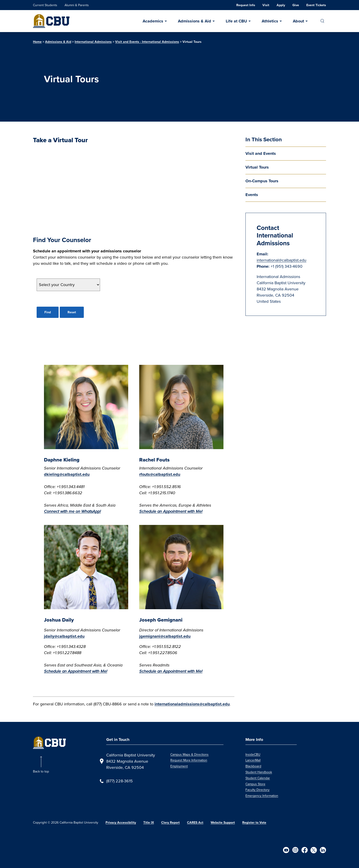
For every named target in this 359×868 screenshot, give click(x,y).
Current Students (45, 5)
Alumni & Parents (77, 5)
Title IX (149, 823)
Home (37, 42)
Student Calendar (258, 778)
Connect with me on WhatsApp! (72, 511)
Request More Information (189, 760)
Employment (179, 766)
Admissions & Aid (194, 21)
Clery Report (170, 823)
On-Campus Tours (262, 181)
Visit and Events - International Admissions (147, 42)
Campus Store (255, 784)
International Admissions (93, 42)
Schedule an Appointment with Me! (76, 671)
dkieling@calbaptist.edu (67, 474)
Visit (266, 5)
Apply (281, 5)
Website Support (223, 823)
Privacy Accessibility (121, 823)
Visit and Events (261, 153)
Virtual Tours (257, 167)
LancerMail (253, 760)
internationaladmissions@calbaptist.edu (192, 704)
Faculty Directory (257, 790)
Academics (153, 21)
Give (296, 5)
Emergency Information (262, 796)
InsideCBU (253, 755)
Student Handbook (259, 772)
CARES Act (195, 823)
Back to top (41, 771)
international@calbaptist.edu (281, 260)
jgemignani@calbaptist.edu (165, 636)
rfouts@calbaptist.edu (160, 474)
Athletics (270, 21)
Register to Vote (254, 823)
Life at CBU (236, 21)
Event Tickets (316, 5)
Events (252, 195)
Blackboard (253, 766)
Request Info (246, 5)
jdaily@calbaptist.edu (64, 636)
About (298, 21)
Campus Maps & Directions (189, 755)
